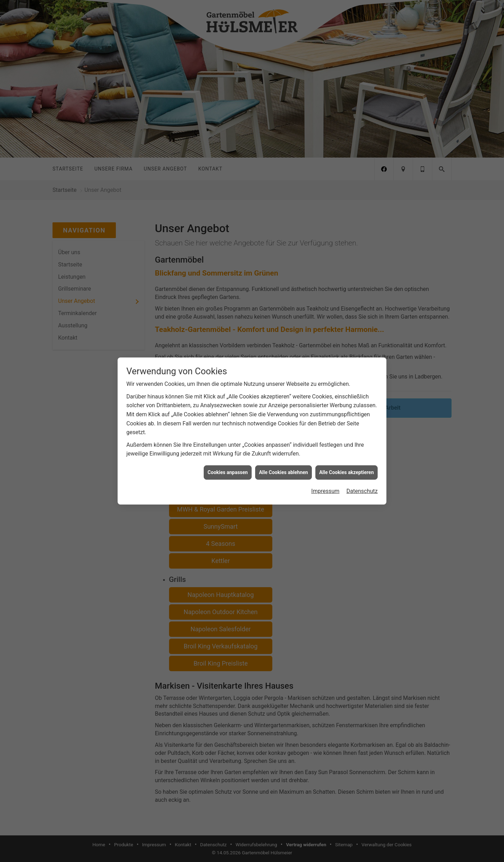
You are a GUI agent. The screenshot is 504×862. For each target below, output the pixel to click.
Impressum (325, 479)
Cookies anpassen (228, 460)
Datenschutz (362, 479)
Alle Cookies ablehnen (283, 460)
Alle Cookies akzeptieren (346, 460)
